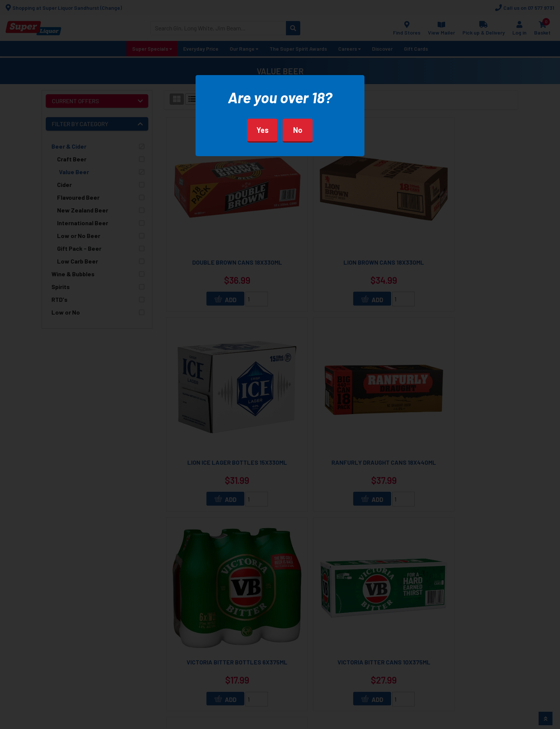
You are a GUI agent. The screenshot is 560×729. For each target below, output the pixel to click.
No (298, 130)
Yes (263, 130)
